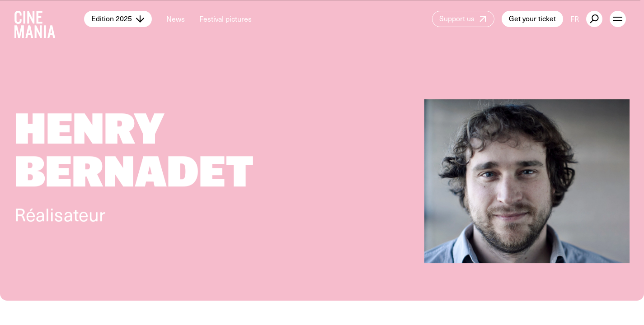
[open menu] (618, 19)
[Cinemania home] (49, 19)
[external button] (594, 19)
